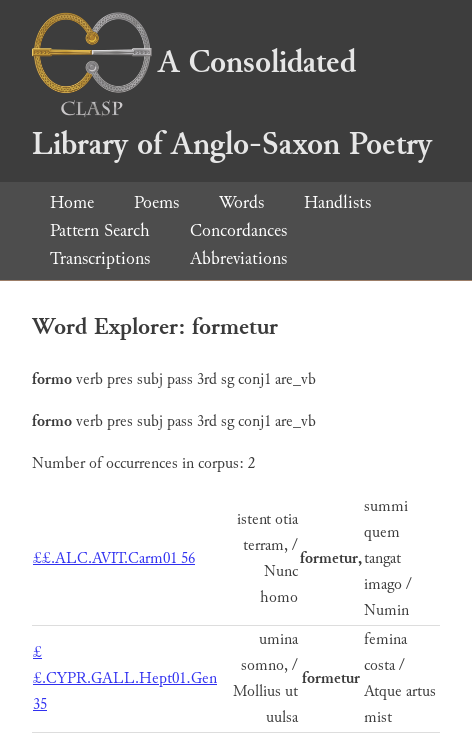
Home (72, 202)
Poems (156, 202)
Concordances (238, 230)
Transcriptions (100, 258)
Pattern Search (100, 230)
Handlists (337, 202)
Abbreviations (238, 258)
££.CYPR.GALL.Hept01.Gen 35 (125, 678)
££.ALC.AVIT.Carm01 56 (114, 558)
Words (241, 202)
